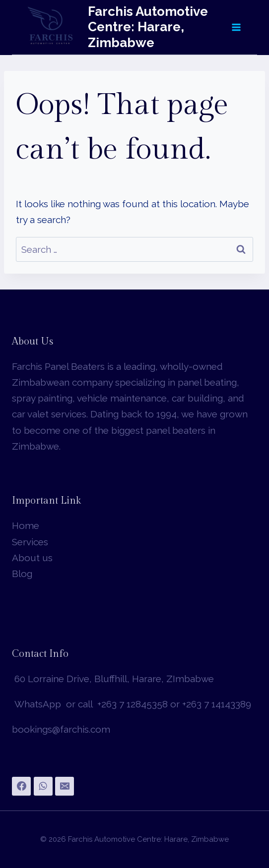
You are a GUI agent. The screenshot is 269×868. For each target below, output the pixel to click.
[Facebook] (21, 786)
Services (30, 542)
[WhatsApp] (43, 786)
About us (32, 558)
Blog (22, 574)
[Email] (65, 786)
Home (26, 525)
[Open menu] (236, 27)
